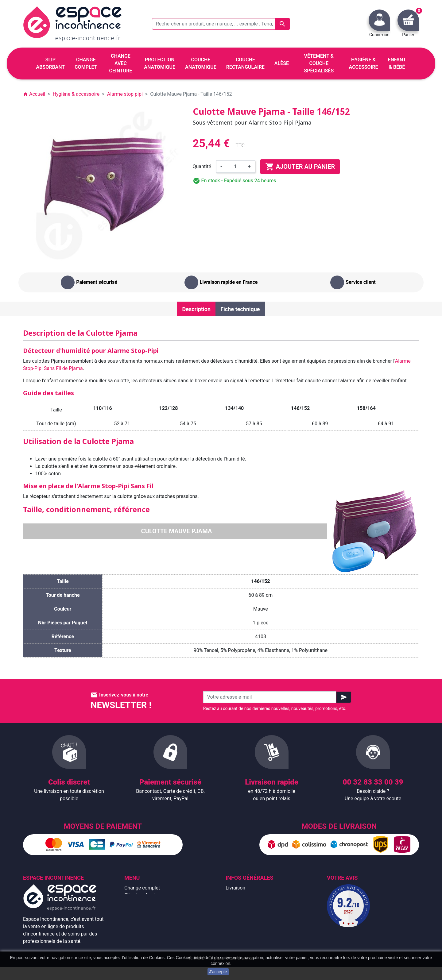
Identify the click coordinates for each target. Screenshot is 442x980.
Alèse (130, 903)
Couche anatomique (146, 917)
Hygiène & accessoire (148, 939)
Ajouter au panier (300, 167)
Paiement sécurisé (246, 917)
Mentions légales (244, 895)
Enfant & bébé (140, 932)
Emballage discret (245, 925)
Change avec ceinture (148, 910)
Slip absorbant (140, 895)
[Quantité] (235, 167)
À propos (235, 910)
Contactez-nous (243, 932)
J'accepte (218, 972)
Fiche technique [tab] (240, 309)
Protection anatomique (149, 947)
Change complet (142, 888)
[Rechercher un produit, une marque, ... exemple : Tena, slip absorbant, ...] (221, 24)
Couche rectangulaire (147, 925)
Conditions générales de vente (258, 903)
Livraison (235, 888)
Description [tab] (196, 309)
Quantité (202, 166)
